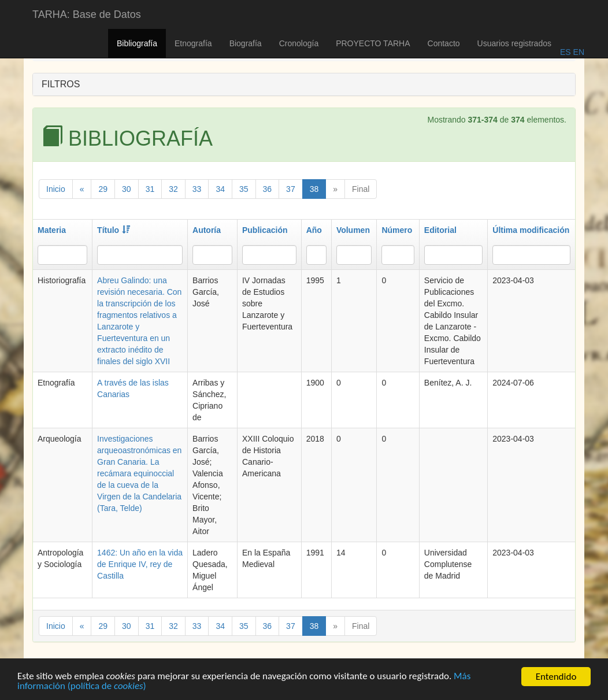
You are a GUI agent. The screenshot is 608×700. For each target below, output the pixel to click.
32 (173, 189)
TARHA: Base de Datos (87, 14)
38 (314, 189)
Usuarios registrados (514, 43)
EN (578, 52)
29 (103, 189)
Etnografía (193, 43)
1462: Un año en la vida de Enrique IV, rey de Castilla (140, 564)
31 (150, 189)
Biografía (246, 43)
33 (197, 189)
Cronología (299, 43)
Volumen (353, 230)
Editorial (440, 230)
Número (397, 230)
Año (314, 230)
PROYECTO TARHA (373, 43)
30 (127, 189)
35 (244, 189)
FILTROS (61, 84)
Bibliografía (137, 43)
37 (291, 189)
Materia (52, 230)
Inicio (56, 189)
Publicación (265, 230)
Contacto (444, 43)
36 (268, 189)
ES (566, 52)
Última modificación (531, 230)
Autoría (207, 230)
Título (114, 230)
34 (220, 189)
